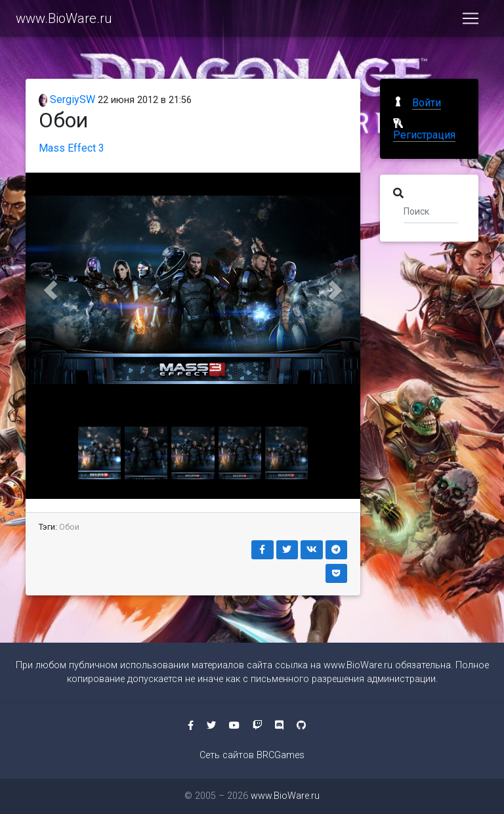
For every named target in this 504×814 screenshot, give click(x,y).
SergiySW (67, 99)
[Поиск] (431, 211)
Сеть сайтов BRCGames (252, 755)
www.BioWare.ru (64, 21)
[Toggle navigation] (471, 21)
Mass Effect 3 (72, 148)
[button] (51, 290)
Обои (69, 527)
